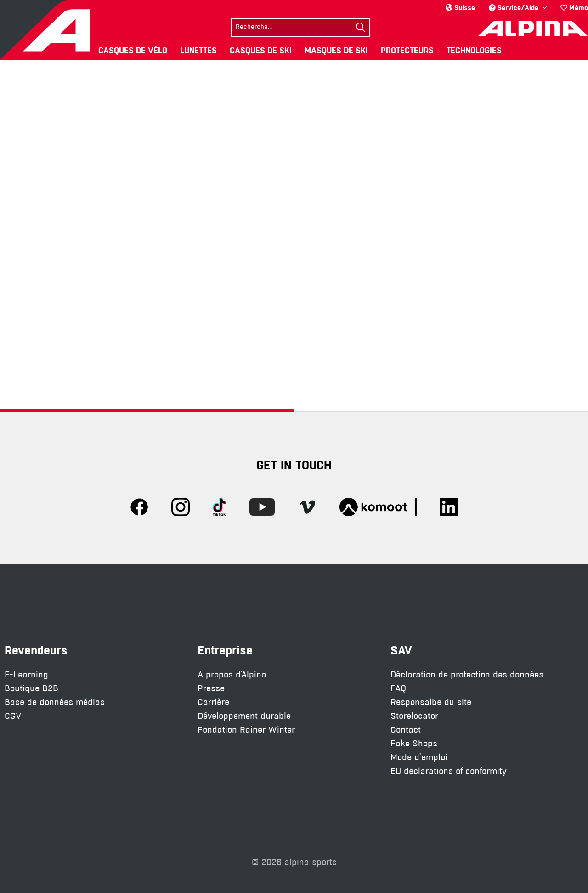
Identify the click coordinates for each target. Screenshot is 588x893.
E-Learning (26, 674)
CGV (13, 716)
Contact (406, 730)
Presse (211, 688)
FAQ (398, 688)
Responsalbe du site (431, 702)
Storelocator (414, 716)
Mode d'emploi (419, 757)
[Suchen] (361, 28)
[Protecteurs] (407, 50)
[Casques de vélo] (133, 50)
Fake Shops (414, 743)
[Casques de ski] (261, 50)
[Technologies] (474, 50)
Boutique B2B (31, 688)
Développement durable (244, 716)
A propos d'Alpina (232, 674)
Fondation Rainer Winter (246, 730)
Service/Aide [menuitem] (514, 8)
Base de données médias (55, 702)
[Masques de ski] (336, 50)
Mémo (574, 8)
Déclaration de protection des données (467, 674)
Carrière (213, 702)
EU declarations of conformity (449, 771)
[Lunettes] (198, 50)
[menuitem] (571, 8)
